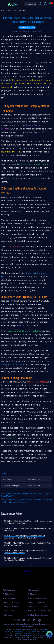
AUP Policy (17, 634)
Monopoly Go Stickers (36, 602)
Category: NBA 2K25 (27, 28)
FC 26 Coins (7, 615)
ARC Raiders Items (10, 598)
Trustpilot (27, 571)
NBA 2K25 (7, 479)
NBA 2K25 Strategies (11, 486)
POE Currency (33, 590)
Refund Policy (45, 631)
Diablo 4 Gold (8, 594)
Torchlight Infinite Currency (38, 607)
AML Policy (28, 634)
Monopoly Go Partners (11, 602)
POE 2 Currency (9, 590)
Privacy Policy (20, 631)
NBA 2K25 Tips (34, 479)
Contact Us (40, 634)
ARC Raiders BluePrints (37, 598)
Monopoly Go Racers (11, 607)
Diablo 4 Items (33, 594)
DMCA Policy (32, 631)
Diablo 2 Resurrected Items (38, 615)
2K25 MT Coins (34, 486)
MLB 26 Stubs (8, 611)
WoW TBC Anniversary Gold (39, 611)
